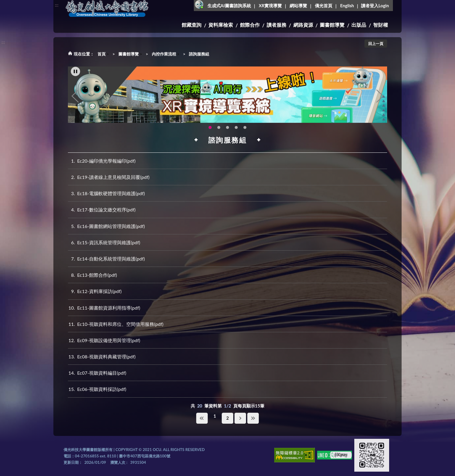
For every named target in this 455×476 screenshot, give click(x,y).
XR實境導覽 (270, 6)
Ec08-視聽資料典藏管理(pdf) (102, 356)
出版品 (359, 25)
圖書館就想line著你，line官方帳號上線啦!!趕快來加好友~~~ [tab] (228, 133)
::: (57, 5)
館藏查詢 (192, 25)
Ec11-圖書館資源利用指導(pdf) (104, 308)
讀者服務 (277, 25)
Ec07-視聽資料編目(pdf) (97, 373)
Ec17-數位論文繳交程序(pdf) (102, 210)
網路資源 (303, 25)
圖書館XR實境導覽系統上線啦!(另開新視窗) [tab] (210, 133)
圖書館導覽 (332, 25)
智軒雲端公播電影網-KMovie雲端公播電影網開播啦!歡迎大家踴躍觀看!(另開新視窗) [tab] (219, 133)
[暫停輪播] (75, 77)
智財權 (381, 25)
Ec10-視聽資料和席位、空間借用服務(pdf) (116, 324)
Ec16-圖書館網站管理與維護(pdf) (106, 226)
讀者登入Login (375, 6)
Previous (75, 102)
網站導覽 (298, 6)
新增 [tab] (245, 133)
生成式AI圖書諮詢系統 (229, 6)
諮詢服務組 (199, 54)
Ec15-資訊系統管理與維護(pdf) (104, 242)
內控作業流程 (164, 54)
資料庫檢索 (221, 25)
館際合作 (250, 25)
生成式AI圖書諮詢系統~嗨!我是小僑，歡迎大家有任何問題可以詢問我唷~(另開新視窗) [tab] (236, 133)
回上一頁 (376, 44)
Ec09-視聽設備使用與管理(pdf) (104, 340)
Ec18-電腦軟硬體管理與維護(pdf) (106, 193)
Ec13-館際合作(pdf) (92, 275)
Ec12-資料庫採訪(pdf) (95, 291)
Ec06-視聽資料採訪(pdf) (97, 389)
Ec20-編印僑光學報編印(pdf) (102, 161)
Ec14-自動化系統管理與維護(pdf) (106, 259)
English (347, 6)
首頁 (102, 54)
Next (380, 102)
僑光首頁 (324, 6)
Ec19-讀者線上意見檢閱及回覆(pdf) (109, 177)
